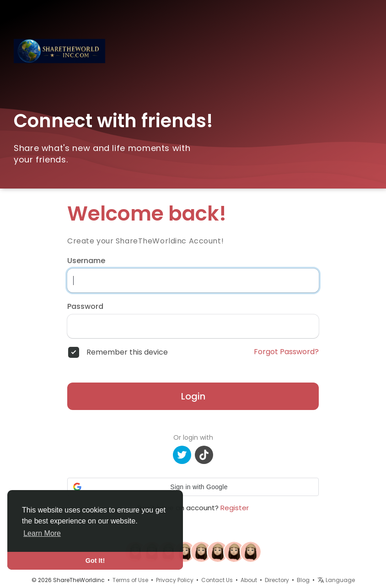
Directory (277, 580)
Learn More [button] (42, 533)
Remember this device (127, 352)
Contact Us (217, 580)
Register (235, 508)
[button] (193, 487)
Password (85, 307)
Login (193, 396)
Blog (303, 580)
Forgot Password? (286, 352)
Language (336, 580)
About (249, 580)
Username (86, 261)
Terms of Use (130, 580)
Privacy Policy (175, 580)
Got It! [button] (95, 561)
